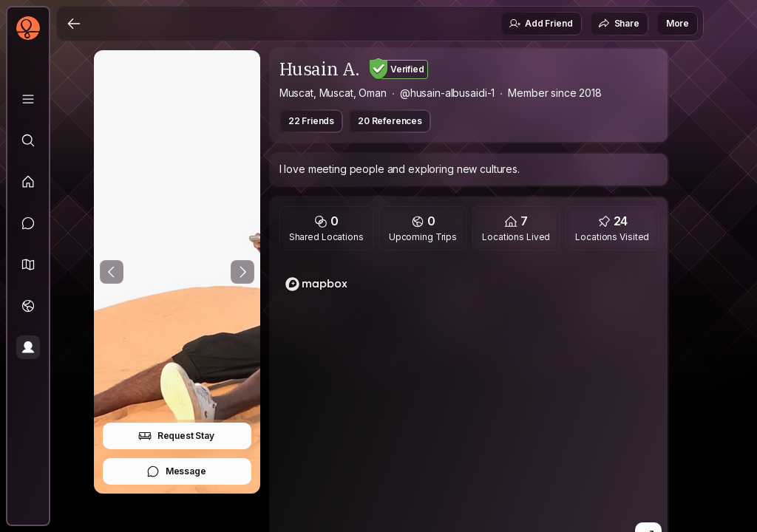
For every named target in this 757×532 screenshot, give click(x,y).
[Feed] (28, 182)
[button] (28, 265)
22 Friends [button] (311, 121)
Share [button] (619, 24)
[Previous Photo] (112, 272)
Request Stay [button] (176, 436)
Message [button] (176, 471)
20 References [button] (390, 121)
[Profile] (28, 347)
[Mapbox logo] (316, 284)
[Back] (74, 24)
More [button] (678, 23)
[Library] (28, 99)
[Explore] (28, 140)
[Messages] (28, 223)
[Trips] (28, 306)
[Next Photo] (242, 272)
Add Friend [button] (540, 24)
